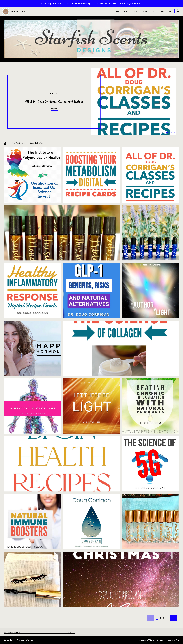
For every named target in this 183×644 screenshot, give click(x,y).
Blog (125, 11)
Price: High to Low (36, 143)
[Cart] (177, 12)
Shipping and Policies (25, 640)
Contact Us (8, 640)
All (5, 143)
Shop (117, 11)
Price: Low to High (18, 143)
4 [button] (174, 132)
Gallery (163, 11)
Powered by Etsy (173, 640)
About (145, 11)
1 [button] (167, 132)
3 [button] (172, 132)
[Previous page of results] (151, 618)
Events (154, 11)
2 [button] (169, 132)
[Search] (170, 12)
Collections (135, 11)
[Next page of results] (174, 618)
